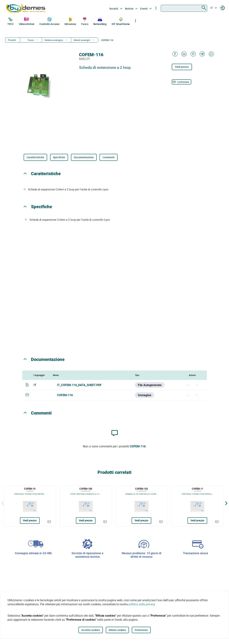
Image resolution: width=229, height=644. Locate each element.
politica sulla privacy (142, 604)
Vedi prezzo (182, 67)
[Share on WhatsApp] (211, 54)
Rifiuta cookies (117, 630)
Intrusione (70, 21)
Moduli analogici (82, 40)
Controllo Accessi (49, 21)
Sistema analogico (54, 40)
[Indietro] (3, 503)
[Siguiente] (226, 503)
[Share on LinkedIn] (184, 54)
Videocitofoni (27, 21)
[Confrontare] (182, 82)
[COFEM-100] (86, 506)
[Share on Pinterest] (193, 54)
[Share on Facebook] (175, 54)
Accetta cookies (91, 630)
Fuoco (85, 21)
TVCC (11, 21)
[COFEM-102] (142, 506)
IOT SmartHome (121, 21)
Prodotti (12, 40)
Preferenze (141, 630)
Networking (100, 21)
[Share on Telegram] (202, 54)
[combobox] (184, 8)
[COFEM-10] (30, 506)
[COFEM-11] (197, 506)
